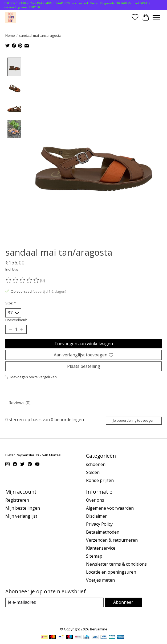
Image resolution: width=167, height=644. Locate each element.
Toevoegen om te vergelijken (31, 377)
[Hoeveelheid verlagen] (10, 329)
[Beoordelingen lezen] (23, 281)
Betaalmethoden (103, 532)
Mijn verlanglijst (21, 516)
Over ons (95, 500)
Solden (93, 472)
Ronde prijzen (100, 480)
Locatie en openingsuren (111, 572)
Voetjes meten (100, 580)
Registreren (17, 500)
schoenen (96, 464)
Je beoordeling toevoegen (134, 421)
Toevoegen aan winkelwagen (84, 344)
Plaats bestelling (84, 367)
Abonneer (123, 602)
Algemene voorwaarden (110, 508)
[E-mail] (54, 603)
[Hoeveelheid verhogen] (22, 329)
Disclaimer (96, 516)
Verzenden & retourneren (112, 540)
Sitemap (94, 556)
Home (10, 35)
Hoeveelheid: (16, 320)
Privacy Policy (99, 524)
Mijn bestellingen (23, 508)
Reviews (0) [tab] (20, 403)
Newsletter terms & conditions (116, 564)
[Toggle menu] (156, 17)
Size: (11, 303)
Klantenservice (101, 548)
